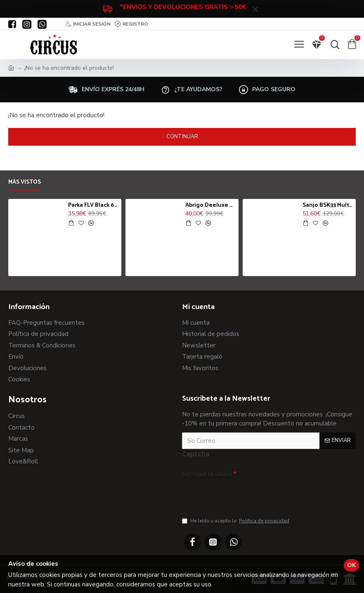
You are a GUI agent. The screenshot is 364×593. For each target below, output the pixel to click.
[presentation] (240, 495)
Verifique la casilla (207, 474)
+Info (221, 584)
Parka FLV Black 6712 (93, 206)
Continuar (182, 137)
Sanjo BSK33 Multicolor (328, 206)
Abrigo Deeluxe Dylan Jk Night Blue (210, 206)
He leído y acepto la (236, 521)
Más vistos (25, 183)
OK (351, 565)
